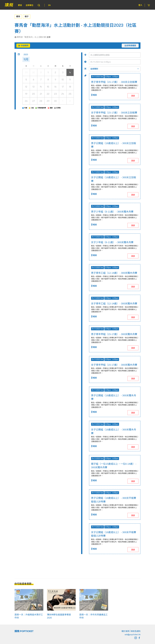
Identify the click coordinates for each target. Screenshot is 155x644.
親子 (27, 16)
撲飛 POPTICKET (24, 631)
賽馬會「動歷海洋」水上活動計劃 (31, 37)
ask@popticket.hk (133, 634)
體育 (18, 16)
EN (49, 5)
